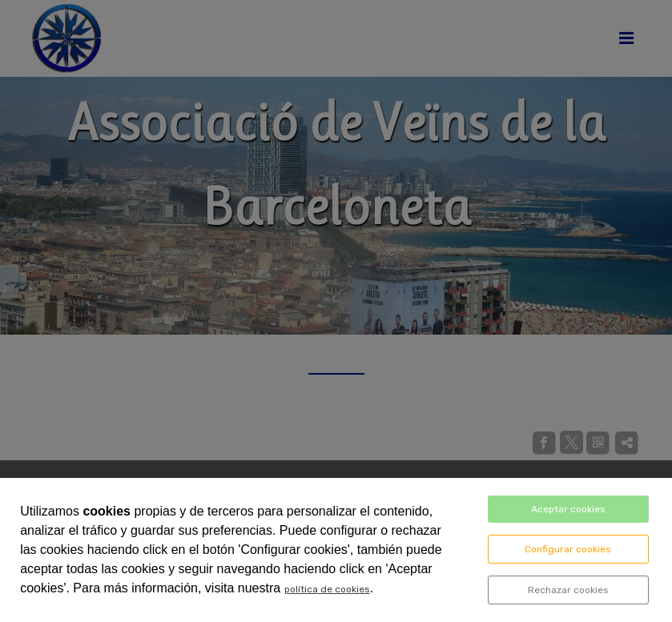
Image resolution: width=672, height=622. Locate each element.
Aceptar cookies (568, 509)
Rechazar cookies (568, 590)
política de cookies (327, 589)
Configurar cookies (568, 549)
